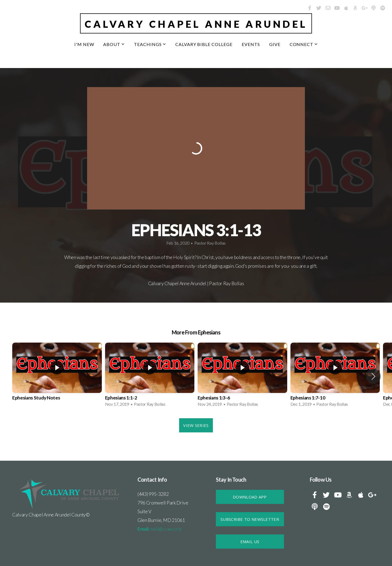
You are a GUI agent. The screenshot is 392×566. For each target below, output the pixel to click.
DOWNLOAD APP (250, 497)
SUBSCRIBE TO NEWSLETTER (250, 519)
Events (251, 44)
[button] (373, 376)
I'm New (84, 44)
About (114, 44)
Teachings (150, 44)
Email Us (250, 542)
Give (275, 44)
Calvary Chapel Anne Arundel (196, 24)
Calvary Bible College (204, 44)
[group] (57, 376)
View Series (196, 425)
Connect (304, 44)
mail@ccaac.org (159, 529)
